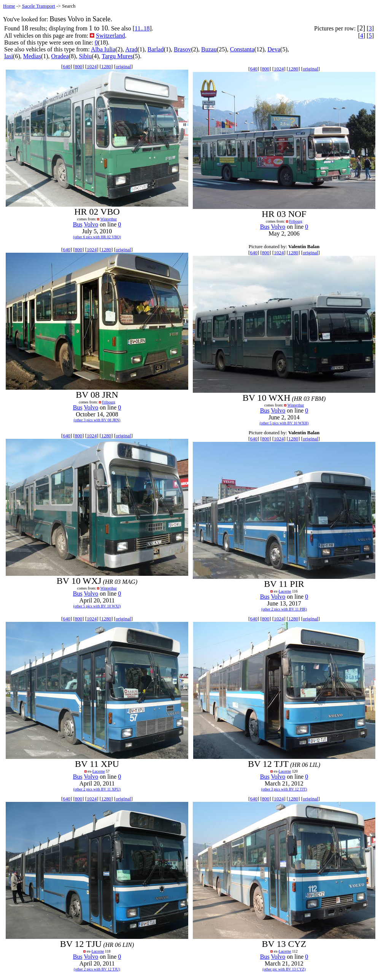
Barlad (156, 49)
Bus (78, 224)
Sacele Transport (39, 6)
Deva (274, 49)
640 (67, 66)
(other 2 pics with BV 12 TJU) (97, 969)
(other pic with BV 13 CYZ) (284, 969)
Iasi (9, 56)
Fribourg (296, 221)
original (123, 66)
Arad (131, 49)
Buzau (209, 49)
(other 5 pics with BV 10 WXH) (284, 423)
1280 (106, 66)
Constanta (242, 49)
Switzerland (110, 36)
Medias (32, 56)
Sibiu (85, 56)
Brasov (182, 49)
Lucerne (285, 591)
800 (79, 66)
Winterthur (109, 219)
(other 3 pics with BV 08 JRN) (97, 420)
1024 (92, 66)
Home (9, 6)
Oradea (60, 56)
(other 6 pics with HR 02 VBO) (97, 237)
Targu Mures (118, 56)
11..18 (142, 28)
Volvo (91, 224)
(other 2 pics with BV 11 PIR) (284, 609)
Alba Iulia (103, 49)
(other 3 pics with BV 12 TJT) (284, 789)
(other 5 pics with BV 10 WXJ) (97, 606)
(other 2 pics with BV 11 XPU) (97, 789)
